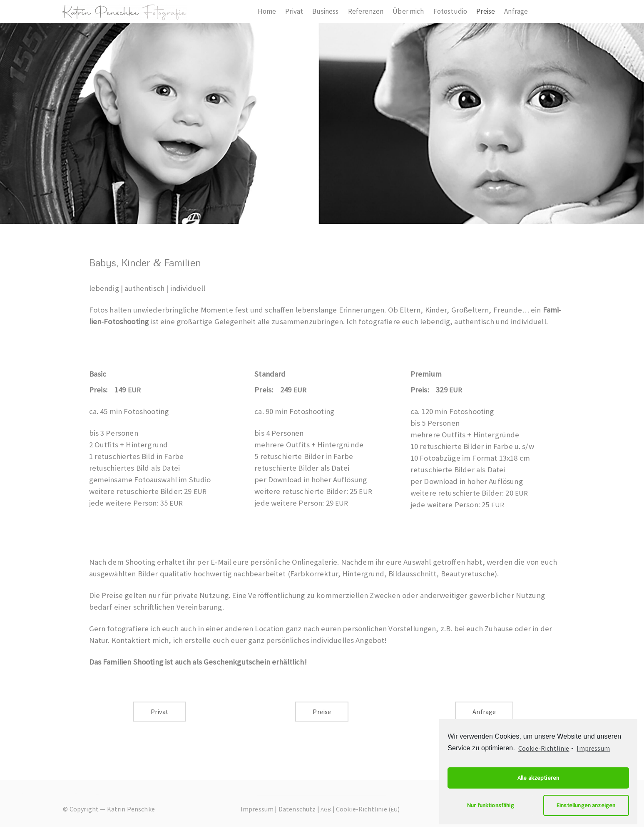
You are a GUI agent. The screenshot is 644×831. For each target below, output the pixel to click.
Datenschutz (297, 809)
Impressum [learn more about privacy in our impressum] (593, 748)
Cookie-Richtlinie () (368, 809)
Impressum (257, 809)
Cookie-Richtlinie (544, 748)
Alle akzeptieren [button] (538, 778)
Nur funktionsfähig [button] (491, 805)
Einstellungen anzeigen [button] (586, 805)
